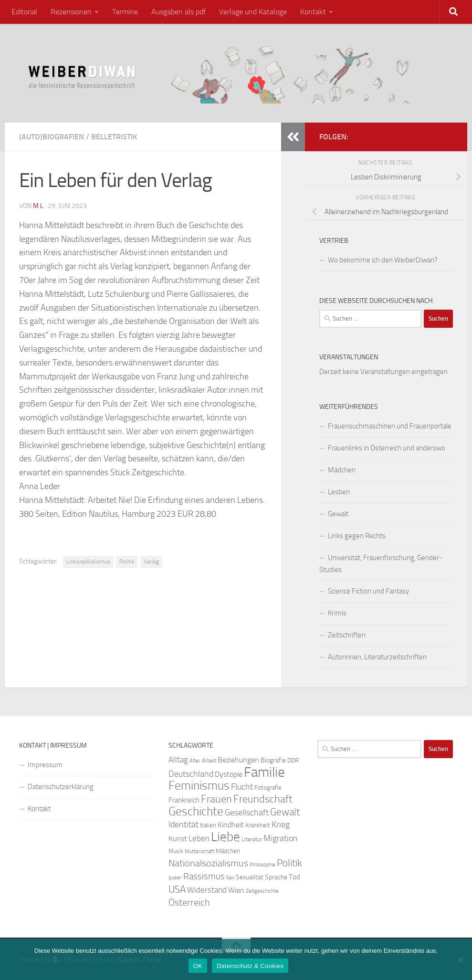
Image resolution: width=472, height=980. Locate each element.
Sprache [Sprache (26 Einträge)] (276, 877)
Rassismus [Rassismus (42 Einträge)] (204, 876)
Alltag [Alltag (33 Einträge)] (178, 760)
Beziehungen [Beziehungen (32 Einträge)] (238, 760)
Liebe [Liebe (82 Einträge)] (226, 837)
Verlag (151, 562)
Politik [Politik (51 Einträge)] (289, 863)
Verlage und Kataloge (253, 12)
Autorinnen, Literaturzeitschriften (377, 657)
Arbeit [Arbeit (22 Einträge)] (209, 761)
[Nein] (460, 959)
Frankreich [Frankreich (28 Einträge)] (184, 800)
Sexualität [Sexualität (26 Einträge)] (250, 877)
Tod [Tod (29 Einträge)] (294, 877)
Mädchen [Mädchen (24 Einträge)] (228, 851)
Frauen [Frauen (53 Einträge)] (216, 799)
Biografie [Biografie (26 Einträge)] (273, 760)
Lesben (339, 492)
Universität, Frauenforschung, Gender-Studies (381, 564)
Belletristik (114, 137)
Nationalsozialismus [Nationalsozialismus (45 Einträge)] (208, 863)
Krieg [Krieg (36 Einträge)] (281, 825)
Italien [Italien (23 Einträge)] (208, 825)
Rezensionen (71, 12)
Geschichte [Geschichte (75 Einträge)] (196, 811)
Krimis (337, 613)
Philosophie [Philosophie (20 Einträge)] (262, 865)
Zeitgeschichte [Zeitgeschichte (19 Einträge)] (262, 891)
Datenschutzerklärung (61, 787)
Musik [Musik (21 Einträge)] (176, 851)
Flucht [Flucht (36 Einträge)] (242, 787)
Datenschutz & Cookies (250, 966)
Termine (125, 12)
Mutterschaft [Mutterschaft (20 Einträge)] (199, 851)
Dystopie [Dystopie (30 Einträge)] (229, 774)
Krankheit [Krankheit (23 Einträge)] (258, 825)
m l (38, 206)
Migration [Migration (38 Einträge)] (281, 838)
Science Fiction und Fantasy (368, 591)
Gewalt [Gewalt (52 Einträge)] (285, 812)
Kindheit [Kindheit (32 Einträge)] (231, 825)
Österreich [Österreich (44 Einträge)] (189, 902)
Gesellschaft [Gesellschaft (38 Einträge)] (247, 813)
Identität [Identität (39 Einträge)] (184, 824)
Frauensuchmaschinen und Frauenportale (390, 426)
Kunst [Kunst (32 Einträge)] (178, 839)
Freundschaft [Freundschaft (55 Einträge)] (263, 799)
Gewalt (338, 514)
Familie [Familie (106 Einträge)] (264, 772)
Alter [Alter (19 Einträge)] (195, 761)
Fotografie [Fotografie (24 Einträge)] (268, 787)
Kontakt (313, 12)
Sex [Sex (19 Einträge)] (230, 878)
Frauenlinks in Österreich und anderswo (387, 448)
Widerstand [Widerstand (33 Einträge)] (207, 890)
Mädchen (342, 470)
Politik (127, 562)
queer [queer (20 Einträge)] (175, 878)
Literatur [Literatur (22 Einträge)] (252, 839)
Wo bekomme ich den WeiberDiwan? (383, 260)
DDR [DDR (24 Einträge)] (293, 760)
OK (198, 966)
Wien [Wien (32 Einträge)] (236, 890)
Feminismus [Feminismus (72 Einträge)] (199, 786)
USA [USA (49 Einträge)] (177, 889)
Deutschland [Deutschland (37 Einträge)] (191, 774)
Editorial (24, 12)
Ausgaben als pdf (178, 12)
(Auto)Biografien (52, 137)
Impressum (45, 765)
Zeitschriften (347, 635)
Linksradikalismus (88, 562)
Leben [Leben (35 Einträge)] (199, 838)
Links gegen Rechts (357, 536)
